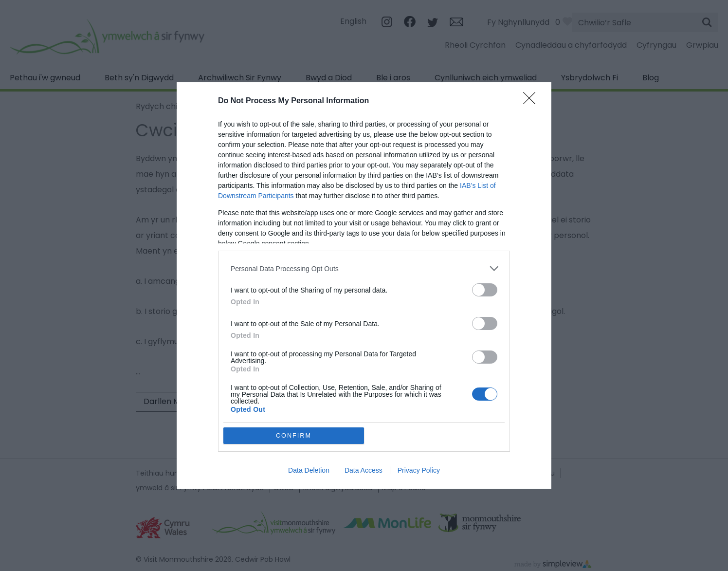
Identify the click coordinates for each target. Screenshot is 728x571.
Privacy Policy (419, 470)
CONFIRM (294, 435)
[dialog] (364, 285)
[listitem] (364, 268)
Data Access (364, 470)
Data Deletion (309, 470)
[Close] (532, 101)
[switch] (485, 290)
